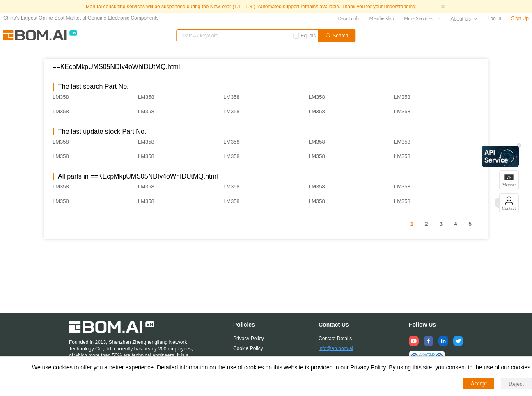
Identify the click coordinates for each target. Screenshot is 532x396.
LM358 (61, 97)
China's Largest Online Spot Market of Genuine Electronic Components (81, 18)
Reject (516, 384)
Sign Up (520, 18)
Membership (382, 18)
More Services (422, 18)
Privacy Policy (249, 339)
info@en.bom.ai (336, 348)
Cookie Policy (248, 348)
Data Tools (349, 18)
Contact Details (335, 339)
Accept (479, 383)
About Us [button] (464, 19)
